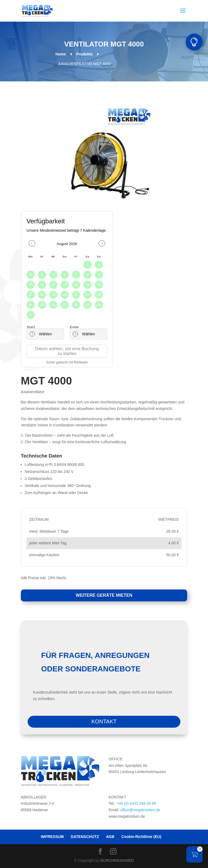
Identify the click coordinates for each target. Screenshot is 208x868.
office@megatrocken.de (140, 810)
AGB (110, 837)
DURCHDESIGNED (117, 860)
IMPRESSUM (52, 837)
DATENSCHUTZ (85, 837)
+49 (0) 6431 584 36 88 (136, 803)
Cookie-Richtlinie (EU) (141, 837)
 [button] (194, 42)
